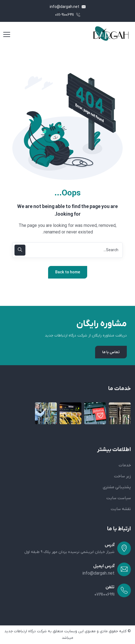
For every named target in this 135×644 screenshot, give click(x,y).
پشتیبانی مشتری (117, 487)
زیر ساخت (122, 476)
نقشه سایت (121, 509)
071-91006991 (68, 15)
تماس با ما (111, 352)
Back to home (68, 272)
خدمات (125, 465)
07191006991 (104, 595)
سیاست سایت (119, 498)
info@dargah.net (68, 7)
